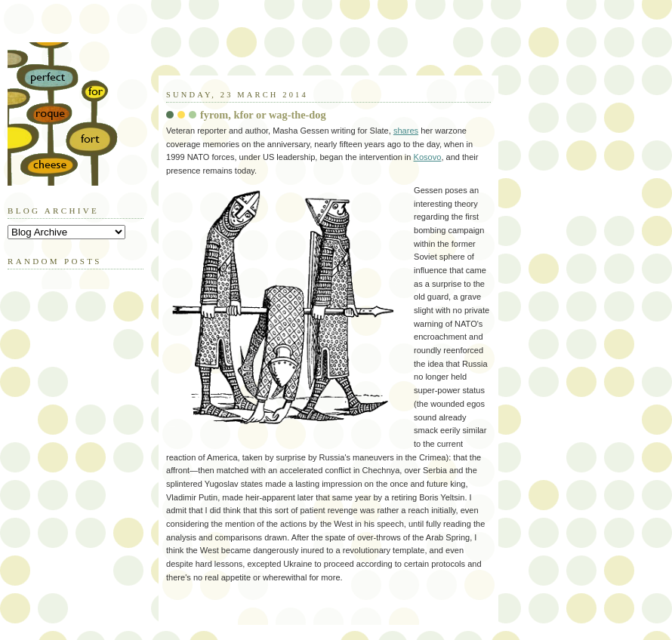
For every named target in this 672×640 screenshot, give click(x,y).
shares (406, 131)
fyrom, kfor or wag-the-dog (263, 115)
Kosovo (428, 157)
